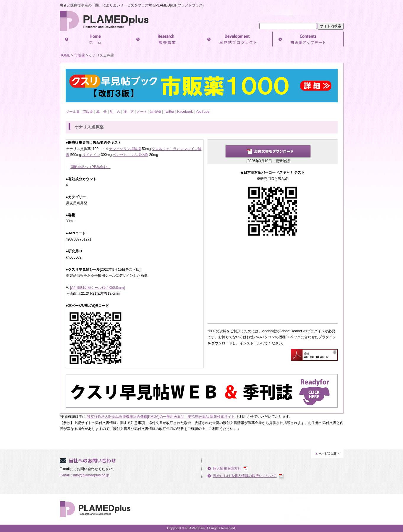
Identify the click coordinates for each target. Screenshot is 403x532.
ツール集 (73, 112)
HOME (65, 55)
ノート (142, 112)
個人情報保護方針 (227, 468)
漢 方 (129, 112)
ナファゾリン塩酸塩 (125, 149)
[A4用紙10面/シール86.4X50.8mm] (97, 288)
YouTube (203, 112)
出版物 (156, 112)
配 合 (115, 112)
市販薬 (80, 55)
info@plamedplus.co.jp (91, 475)
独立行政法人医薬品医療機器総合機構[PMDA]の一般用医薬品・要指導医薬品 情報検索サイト (161, 417)
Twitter (169, 112)
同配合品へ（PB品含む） (90, 167)
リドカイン (91, 155)
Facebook (185, 112)
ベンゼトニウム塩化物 (130, 155)
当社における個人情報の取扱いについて (245, 476)
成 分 (101, 112)
